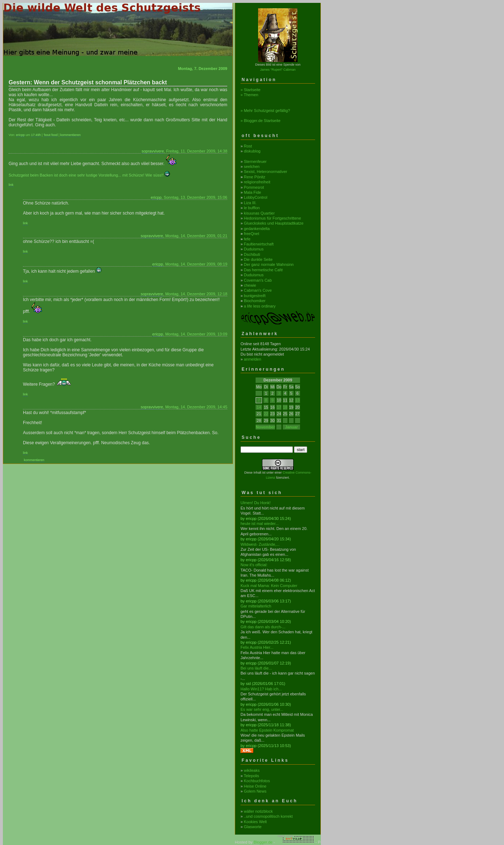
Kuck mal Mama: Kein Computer (269, 586)
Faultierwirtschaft (259, 244)
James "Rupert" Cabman (278, 70)
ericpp (21, 135)
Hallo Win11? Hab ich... (261, 689)
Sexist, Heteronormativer (265, 172)
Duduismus (254, 249)
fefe (247, 239)
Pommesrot (254, 187)
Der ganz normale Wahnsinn (269, 264)
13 (298, 400)
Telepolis (251, 776)
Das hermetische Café (263, 270)
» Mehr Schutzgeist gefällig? (265, 111)
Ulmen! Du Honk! (256, 503)
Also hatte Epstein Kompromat (267, 730)
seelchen (252, 166)
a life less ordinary (260, 306)
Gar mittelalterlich (256, 606)
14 (259, 407)
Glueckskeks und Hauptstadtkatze (274, 223)
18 (285, 407)
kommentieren (70, 135)
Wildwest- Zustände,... (260, 544)
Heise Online (255, 786)
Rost (248, 146)
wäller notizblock (258, 811)
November (265, 427)
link (11, 185)
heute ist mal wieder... (260, 524)
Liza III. (250, 203)
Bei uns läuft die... (256, 668)
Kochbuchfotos (257, 781)
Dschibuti (252, 254)
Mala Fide (252, 192)
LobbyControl (255, 197)
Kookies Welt (255, 822)
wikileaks (252, 770)
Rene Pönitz (255, 177)
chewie (250, 285)
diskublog (252, 151)
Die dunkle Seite (258, 259)
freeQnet (251, 234)
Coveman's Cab (258, 280)
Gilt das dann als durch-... (263, 627)
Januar (291, 427)
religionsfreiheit (257, 182)
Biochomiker (255, 301)
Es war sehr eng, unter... (262, 709)
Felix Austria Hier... (257, 647)
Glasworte (253, 827)
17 (279, 407)
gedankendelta (257, 229)
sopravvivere (153, 151)
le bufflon (252, 208)
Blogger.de (263, 842)
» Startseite (251, 90)
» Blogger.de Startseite (260, 121)
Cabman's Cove (258, 290)
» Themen (249, 95)
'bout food (50, 135)
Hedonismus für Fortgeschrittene (272, 218)
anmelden (252, 359)
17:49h (36, 135)
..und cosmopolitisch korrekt (268, 816)
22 (266, 414)
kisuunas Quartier (259, 213)
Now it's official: (254, 565)
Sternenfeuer (255, 161)
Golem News (255, 791)
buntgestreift (255, 296)
